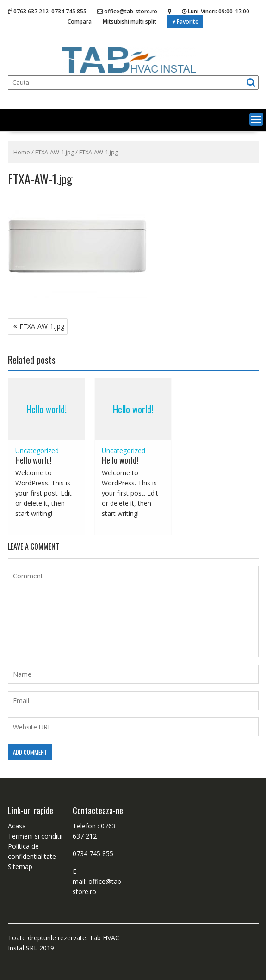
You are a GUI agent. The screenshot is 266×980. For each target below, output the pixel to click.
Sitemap (20, 867)
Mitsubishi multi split (130, 21)
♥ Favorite (185, 21)
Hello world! (46, 409)
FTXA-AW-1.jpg (55, 152)
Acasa (17, 826)
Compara (80, 21)
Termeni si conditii (35, 836)
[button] (256, 119)
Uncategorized (37, 450)
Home (22, 152)
